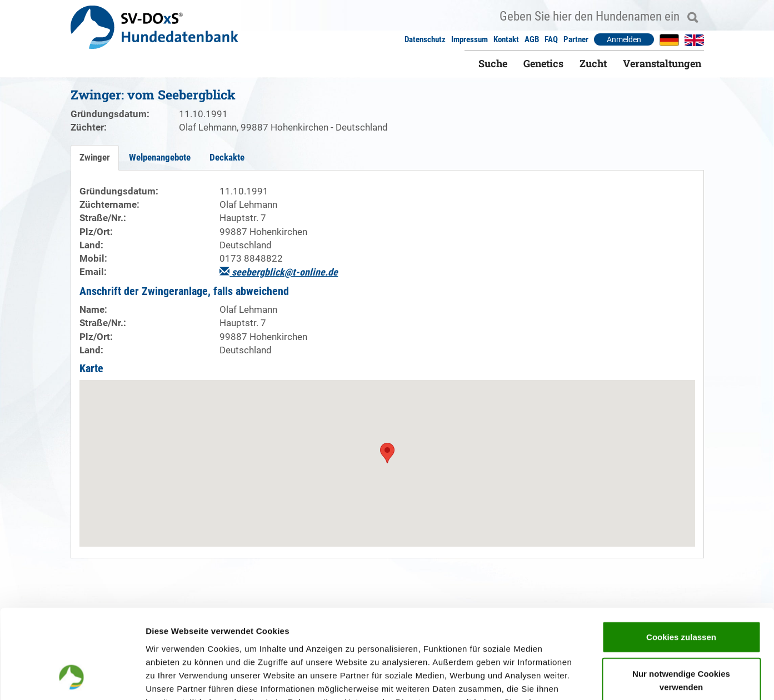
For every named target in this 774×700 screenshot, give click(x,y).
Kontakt (506, 39)
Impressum (470, 39)
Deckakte (227, 157)
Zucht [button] (593, 63)
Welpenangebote (160, 157)
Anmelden (624, 39)
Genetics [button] (543, 63)
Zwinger (95, 157)
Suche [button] (493, 63)
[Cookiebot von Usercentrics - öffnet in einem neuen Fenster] (72, 678)
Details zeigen (591, 678)
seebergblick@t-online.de (279, 272)
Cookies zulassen (681, 555)
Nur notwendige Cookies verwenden (681, 599)
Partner (576, 39)
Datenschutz (425, 39)
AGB (532, 39)
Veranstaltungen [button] (662, 63)
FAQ (551, 39)
